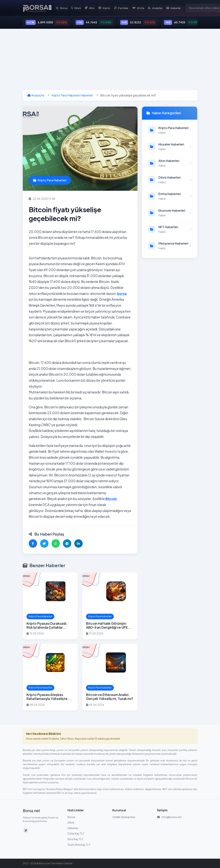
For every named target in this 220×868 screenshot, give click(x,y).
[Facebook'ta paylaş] (33, 544)
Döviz (78, 8)
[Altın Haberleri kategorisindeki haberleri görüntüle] (170, 164)
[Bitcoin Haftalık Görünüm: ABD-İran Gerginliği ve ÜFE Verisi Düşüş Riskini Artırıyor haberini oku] (110, 606)
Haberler (174, 8)
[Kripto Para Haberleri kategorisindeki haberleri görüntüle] (170, 131)
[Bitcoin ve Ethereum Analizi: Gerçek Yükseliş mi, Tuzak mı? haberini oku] (110, 678)
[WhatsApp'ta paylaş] (56, 544)
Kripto (106, 8)
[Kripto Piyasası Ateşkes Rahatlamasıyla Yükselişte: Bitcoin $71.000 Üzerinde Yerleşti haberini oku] (50, 678)
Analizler (156, 8)
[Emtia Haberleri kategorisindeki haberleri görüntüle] (170, 197)
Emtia (139, 8)
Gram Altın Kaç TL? (79, 845)
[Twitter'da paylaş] (44, 544)
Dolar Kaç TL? (76, 834)
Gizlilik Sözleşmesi (124, 818)
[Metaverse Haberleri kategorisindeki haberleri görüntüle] (170, 246)
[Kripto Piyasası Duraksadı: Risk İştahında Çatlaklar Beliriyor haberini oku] (50, 606)
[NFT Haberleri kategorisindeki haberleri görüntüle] (170, 230)
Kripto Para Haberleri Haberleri (72, 96)
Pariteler (122, 8)
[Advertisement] (110, 60)
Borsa (63, 8)
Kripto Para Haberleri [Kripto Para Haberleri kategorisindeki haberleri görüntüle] (50, 181)
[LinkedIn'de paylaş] (78, 544)
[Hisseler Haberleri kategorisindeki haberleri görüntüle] (170, 147)
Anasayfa (36, 96)
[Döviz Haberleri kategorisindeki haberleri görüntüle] (170, 180)
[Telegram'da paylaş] (67, 544)
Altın (91, 8)
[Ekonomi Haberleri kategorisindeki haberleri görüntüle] (170, 213)
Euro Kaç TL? (75, 840)
